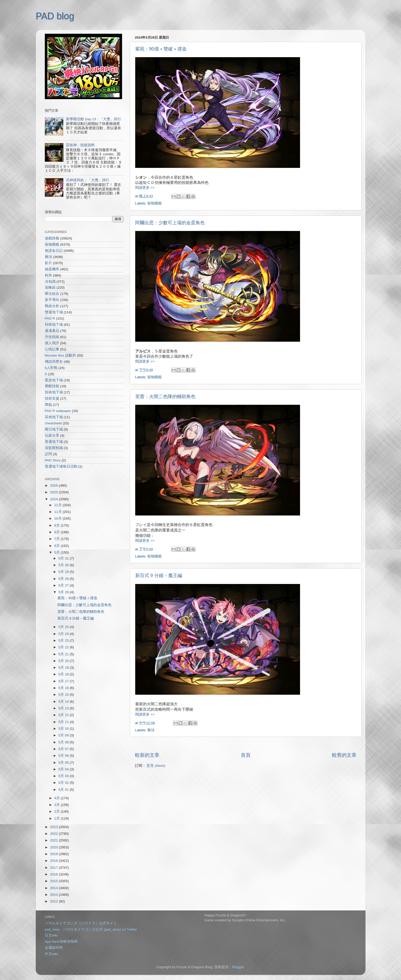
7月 (58, 539)
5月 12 (64, 715)
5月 (58, 552)
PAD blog (55, 16)
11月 (59, 512)
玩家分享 (52, 436)
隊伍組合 (52, 294)
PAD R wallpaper (58, 411)
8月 (58, 532)
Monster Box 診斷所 (61, 355)
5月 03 (64, 776)
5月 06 (64, 756)
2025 (54, 492)
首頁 (246, 755)
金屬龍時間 (54, 948)
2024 (54, 499)
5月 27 (64, 585)
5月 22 (64, 647)
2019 (54, 854)
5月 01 (64, 790)
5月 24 (64, 634)
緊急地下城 (54, 380)
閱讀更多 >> (145, 188)
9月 (58, 525)
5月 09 (64, 735)
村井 (48, 275)
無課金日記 (54, 251)
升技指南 (52, 337)
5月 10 (64, 729)
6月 (58, 546)
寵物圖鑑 (155, 203)
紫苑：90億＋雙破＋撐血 (161, 49)
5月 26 (64, 592)
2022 (54, 834)
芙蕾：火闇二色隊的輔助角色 (165, 397)
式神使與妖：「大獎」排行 (88, 180)
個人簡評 (52, 343)
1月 (58, 818)
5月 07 (64, 749)
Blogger (238, 967)
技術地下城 (54, 392)
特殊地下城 (54, 325)
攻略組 (50, 287)
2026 (54, 485)
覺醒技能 (52, 386)
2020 (54, 847)
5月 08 (64, 742)
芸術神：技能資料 (80, 145)
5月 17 (64, 681)
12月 (59, 505)
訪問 (48, 454)
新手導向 (52, 300)
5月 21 (64, 654)
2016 (54, 874)
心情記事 (52, 349)
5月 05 (64, 763)
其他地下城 (54, 417)
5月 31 (64, 558)
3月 (58, 805)
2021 (54, 840)
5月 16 (64, 688)
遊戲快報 (52, 238)
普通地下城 (54, 442)
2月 (58, 811)
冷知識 (50, 282)
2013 (54, 895)
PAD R (50, 318)
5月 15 (64, 695)
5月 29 (64, 572)
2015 (54, 881)
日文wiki (51, 935)
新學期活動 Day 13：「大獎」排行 (94, 119)
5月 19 (64, 668)
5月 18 (64, 674)
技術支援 (52, 398)
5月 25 (64, 627)
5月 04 (64, 769)
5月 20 (64, 661)
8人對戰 (51, 368)
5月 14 (64, 702)
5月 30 (64, 565)
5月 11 (64, 722)
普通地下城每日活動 (61, 466)
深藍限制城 (54, 448)
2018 (54, 861)
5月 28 (64, 579)
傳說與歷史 (54, 362)
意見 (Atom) (156, 766)
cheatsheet (53, 423)
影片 (48, 263)
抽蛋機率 (52, 269)
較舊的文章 (344, 755)
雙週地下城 (54, 312)
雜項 (151, 730)
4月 (58, 798)
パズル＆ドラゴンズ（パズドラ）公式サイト (81, 923)
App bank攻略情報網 (61, 942)
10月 (59, 518)
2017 (54, 868)
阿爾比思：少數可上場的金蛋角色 (170, 223)
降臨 (48, 405)
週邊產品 (52, 331)
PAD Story (53, 460)
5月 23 (64, 641)
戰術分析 (52, 306)
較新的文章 (147, 755)
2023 (54, 827)
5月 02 (64, 783)
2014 (54, 888)
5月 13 (64, 708)
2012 (54, 901)
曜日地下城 (54, 429)
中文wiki (51, 954)
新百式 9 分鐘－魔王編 (159, 575)
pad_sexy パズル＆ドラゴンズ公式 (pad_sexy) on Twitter (91, 929)
